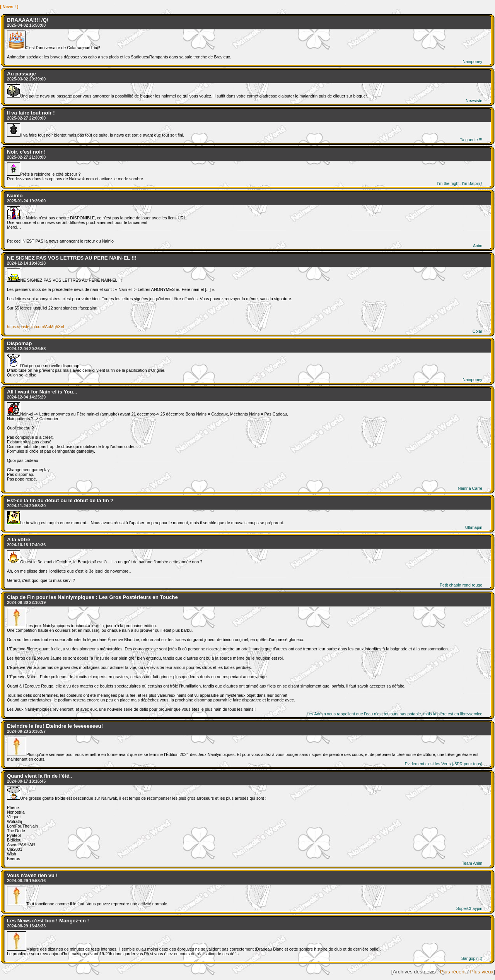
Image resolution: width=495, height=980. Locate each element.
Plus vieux (482, 972)
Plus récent (453, 972)
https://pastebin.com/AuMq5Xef (36, 327)
